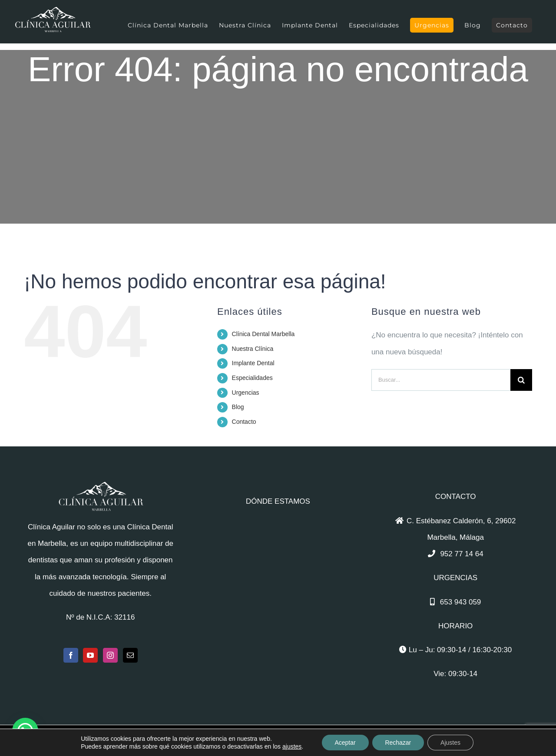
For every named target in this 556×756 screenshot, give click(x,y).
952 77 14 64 (462, 554)
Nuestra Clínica (253, 349)
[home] (100, 489)
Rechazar (398, 743)
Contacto (244, 422)
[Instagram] (110, 655)
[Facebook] (71, 655)
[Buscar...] (441, 380)
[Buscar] (521, 380)
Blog (238, 407)
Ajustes (450, 743)
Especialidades (252, 378)
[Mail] (130, 655)
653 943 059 (461, 602)
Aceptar (345, 743)
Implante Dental (253, 363)
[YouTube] (90, 655)
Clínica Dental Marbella (263, 334)
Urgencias (246, 393)
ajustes (292, 746)
